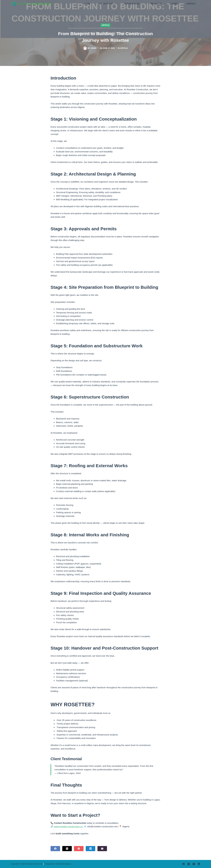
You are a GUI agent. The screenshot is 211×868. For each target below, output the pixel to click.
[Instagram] (194, 864)
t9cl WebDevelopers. (63, 864)
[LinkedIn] (90, 849)
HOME (87, 4)
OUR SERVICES (134, 4)
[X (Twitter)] (67, 849)
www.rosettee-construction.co (68, 826)
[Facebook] (55, 849)
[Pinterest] (79, 849)
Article (105, 25)
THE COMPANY (108, 4)
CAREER (174, 4)
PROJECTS (156, 4)
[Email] (102, 849)
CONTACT (191, 4)
